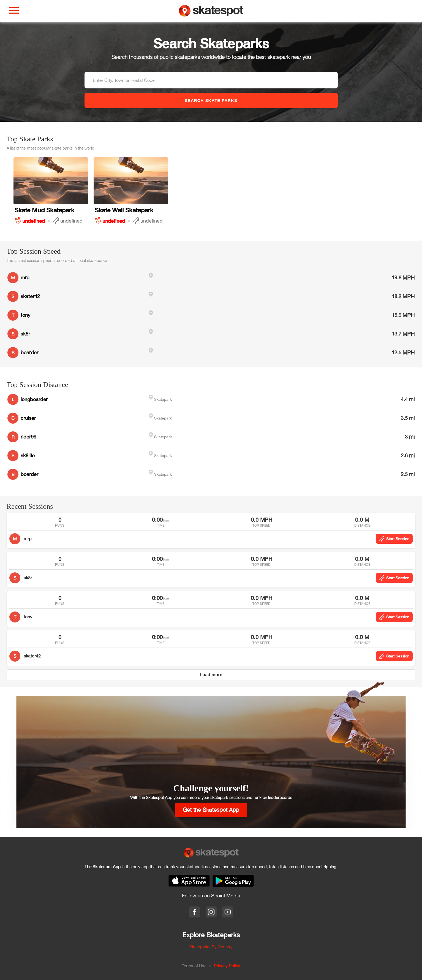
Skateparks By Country (211, 947)
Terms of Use (194, 966)
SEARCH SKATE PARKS (211, 100)
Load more (211, 675)
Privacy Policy (227, 966)
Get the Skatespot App (211, 810)
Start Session (394, 539)
